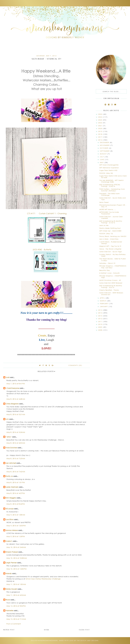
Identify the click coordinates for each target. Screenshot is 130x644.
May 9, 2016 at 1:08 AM (16, 515)
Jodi (8, 377)
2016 (101, 140)
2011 (101, 321)
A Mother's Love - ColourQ (109, 273)
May (102, 162)
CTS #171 (31, 213)
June (102, 160)
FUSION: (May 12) (106, 233)
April (103, 298)
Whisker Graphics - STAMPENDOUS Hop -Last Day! (113, 267)
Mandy (9, 573)
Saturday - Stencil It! (107, 263)
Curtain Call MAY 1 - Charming (53, 213)
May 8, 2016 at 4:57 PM (16, 493)
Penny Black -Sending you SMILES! (113, 236)
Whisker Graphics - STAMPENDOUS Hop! (113, 277)
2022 (101, 123)
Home (47, 630)
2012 (101, 319)
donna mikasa (12, 530)
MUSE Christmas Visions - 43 (110, 280)
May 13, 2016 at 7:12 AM (16, 619)
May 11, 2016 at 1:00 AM (16, 584)
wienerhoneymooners (48, 641)
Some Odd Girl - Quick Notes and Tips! (113, 199)
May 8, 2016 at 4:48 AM (16, 399)
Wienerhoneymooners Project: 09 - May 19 (113, 206)
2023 (101, 120)
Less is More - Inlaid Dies (109, 239)
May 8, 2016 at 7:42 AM (16, 472)
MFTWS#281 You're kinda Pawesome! (109, 213)
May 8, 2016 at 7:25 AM (16, 458)
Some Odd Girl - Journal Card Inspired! (111, 217)
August (104, 154)
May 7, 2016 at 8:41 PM (16, 384)
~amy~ (9, 437)
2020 (101, 128)
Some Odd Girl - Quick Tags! (111, 252)
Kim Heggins (11, 498)
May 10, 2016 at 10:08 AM (17, 558)
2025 (101, 114)
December (105, 142)
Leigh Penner (11, 563)
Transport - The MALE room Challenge (110, 194)
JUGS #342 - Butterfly (42, 249)
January (104, 306)
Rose (8, 600)
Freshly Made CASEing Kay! (110, 228)
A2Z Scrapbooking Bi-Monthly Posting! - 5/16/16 (111, 222)
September (105, 151)
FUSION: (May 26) (106, 173)
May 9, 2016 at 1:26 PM (16, 536)
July (102, 157)
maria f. (9, 541)
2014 (101, 313)
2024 (101, 117)
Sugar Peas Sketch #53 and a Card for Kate (113, 177)
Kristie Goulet (11, 589)
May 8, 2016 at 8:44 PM (16, 504)
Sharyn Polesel (12, 552)
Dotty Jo (9, 476)
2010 (101, 324)
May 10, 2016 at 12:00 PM (17, 569)
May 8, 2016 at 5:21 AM (16, 414)
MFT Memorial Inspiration (109, 168)
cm (7, 419)
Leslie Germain (12, 487)
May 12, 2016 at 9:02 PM (16, 606)
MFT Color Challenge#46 (109, 165)
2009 (101, 327)
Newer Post (9, 630)
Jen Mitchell (11, 463)
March (103, 301)
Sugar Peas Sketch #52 (108, 170)
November (105, 145)
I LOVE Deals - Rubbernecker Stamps (111, 243)
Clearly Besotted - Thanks (109, 290)
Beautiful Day (105, 270)
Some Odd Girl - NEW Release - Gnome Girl (112, 294)
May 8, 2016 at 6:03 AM (16, 443)
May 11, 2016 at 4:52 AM (16, 595)
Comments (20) (75, 365)
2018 (101, 134)
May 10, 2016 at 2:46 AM (16, 547)
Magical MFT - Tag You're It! (110, 246)
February (105, 304)
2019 (101, 131)
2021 (101, 126)
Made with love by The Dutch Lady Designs (79, 641)
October (104, 148)
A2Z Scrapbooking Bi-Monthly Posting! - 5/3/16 (111, 286)
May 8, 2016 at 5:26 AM (16, 432)
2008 (101, 330)
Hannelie (10, 610)
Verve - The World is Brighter (110, 249)
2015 (101, 310)
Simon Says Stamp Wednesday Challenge (43, 579)
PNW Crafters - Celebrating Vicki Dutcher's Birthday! (112, 190)
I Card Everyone (12, 388)
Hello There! (104, 202)
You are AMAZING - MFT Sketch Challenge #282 (112, 181)
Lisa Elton (10, 519)
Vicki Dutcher (11, 448)
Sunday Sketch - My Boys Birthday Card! (113, 255)
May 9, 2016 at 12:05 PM (16, 526)
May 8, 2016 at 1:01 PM (16, 482)
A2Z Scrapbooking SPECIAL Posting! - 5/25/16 (110, 185)
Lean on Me (104, 225)
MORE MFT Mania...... (108, 209)
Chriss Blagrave (12, 404)
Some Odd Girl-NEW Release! (111, 283)
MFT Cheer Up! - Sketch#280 (110, 231)
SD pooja (10, 509)
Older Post (84, 630)
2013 (101, 316)
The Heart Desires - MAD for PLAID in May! (113, 260)
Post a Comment (14, 624)
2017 (101, 137)
